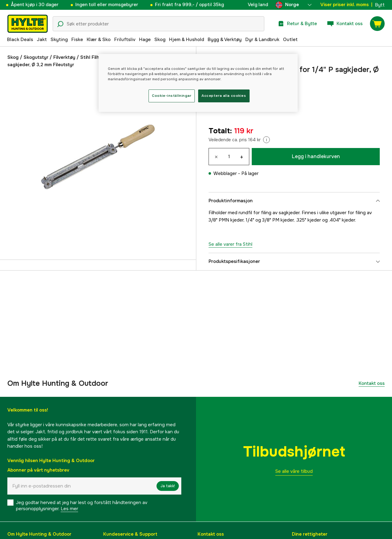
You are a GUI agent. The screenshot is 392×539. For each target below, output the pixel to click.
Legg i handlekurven (316, 156)
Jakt (42, 40)
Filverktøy (64, 57)
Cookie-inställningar (171, 96)
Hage (145, 40)
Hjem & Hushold (187, 40)
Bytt (380, 5)
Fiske (77, 40)
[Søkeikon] (60, 24)
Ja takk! (168, 486)
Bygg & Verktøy (225, 40)
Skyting (59, 40)
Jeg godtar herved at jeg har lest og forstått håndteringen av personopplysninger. (82, 506)
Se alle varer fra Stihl (230, 244)
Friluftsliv (125, 40)
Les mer (69, 509)
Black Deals (20, 40)
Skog (160, 40)
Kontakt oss (372, 383)
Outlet (290, 40)
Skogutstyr (36, 57)
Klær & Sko (99, 40)
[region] (198, 83)
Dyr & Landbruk (262, 40)
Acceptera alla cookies (224, 96)
